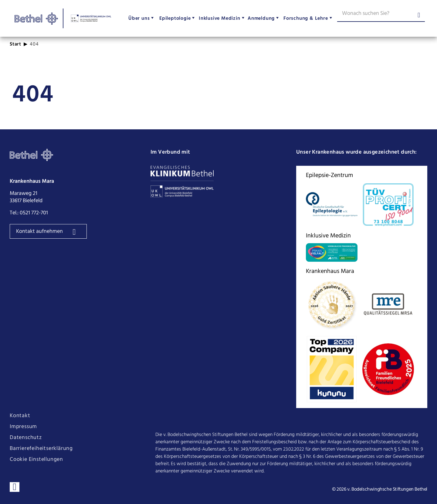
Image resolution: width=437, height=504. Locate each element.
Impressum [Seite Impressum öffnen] (23, 427)
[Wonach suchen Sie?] (381, 15)
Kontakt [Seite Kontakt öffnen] (20, 416)
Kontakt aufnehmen (40, 232)
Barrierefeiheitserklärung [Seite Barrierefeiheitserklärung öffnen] (41, 449)
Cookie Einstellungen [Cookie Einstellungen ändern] (36, 460)
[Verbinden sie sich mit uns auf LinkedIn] (15, 487)
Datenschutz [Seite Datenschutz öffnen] (26, 438)
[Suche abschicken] (419, 16)
